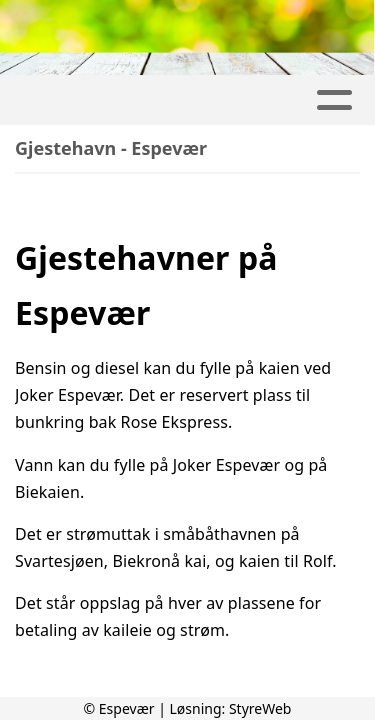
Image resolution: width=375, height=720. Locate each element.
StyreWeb (260, 708)
